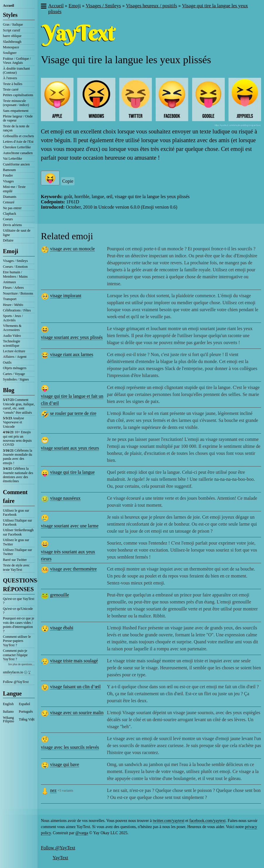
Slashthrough (12, 42)
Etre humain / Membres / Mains (15, 274)
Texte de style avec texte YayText (16, 567)
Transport (10, 299)
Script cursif (12, 30)
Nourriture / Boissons (18, 293)
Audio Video (12, 336)
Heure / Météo (13, 305)
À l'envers (10, 78)
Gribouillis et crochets (19, 136)
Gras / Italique (13, 24)
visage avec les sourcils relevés (70, 747)
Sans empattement (16, 111)
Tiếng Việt (27, 719)
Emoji (11, 251)
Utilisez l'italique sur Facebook (17, 522)
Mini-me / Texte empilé (14, 189)
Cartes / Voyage (14, 374)
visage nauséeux (65, 498)
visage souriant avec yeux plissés (72, 337)
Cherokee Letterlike (17, 147)
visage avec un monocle (72, 249)
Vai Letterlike (13, 159)
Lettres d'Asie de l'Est (18, 142)
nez (53, 790)
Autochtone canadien (18, 153)
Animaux (9, 282)
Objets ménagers (15, 368)
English (8, 704)
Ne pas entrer (12, 208)
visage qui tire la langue (72, 472)
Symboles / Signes (16, 379)
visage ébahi (62, 628)
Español (25, 704)
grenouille (59, 595)
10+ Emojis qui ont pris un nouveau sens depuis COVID (17, 438)
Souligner (10, 53)
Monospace (11, 47)
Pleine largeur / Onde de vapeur (18, 118)
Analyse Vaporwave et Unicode (13, 422)
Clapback (9, 214)
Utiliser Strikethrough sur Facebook (18, 532)
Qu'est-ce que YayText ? (19, 601)
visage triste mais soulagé (74, 661)
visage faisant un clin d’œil (75, 687)
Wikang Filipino (8, 719)
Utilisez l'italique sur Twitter (17, 552)
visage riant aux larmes (72, 354)
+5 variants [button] (65, 790)
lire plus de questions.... (21, 664)
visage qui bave (65, 764)
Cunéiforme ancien (16, 164)
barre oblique (12, 36)
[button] (43, 7)
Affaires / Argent (15, 357)
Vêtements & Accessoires (12, 328)
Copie (68, 181)
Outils (7, 362)
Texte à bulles (13, 84)
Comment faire (15, 496)
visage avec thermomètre (73, 569)
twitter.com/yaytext (169, 821)
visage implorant (66, 296)
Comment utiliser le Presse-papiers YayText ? (17, 641)
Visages (8, 181)
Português (26, 712)
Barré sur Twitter (15, 560)
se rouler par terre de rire (73, 413)
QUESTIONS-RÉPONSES (19, 585)
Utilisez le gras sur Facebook (16, 513)
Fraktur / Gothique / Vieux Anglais (17, 61)
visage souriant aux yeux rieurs (70, 448)
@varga (82, 833)
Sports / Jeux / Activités (13, 318)
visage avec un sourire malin (77, 713)
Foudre (8, 175)
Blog (9, 390)
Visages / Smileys (15, 261)
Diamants (10, 197)
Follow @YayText (16, 682)
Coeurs (8, 219)
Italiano (8, 712)
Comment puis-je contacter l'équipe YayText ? (15, 655)
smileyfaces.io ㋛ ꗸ (17, 672)
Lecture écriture (14, 351)
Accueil (8, 6)
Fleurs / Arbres (13, 288)
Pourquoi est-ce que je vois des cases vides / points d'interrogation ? (19, 625)
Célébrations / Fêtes (17, 310)
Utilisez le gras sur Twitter (16, 542)
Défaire (8, 240)
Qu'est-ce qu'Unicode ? (18, 611)
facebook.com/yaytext (207, 821)
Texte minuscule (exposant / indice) (16, 103)
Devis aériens (12, 225)
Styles (10, 15)
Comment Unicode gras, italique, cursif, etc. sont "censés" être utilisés (19, 406)
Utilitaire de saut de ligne (17, 233)
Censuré (9, 202)
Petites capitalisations (18, 95)
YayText (60, 858)
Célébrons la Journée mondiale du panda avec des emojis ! (18, 457)
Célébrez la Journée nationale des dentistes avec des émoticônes (18, 475)
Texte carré (11, 89)
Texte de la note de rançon (16, 128)
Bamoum (9, 170)
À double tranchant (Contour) (16, 71)
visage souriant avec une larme (70, 526)
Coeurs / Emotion (15, 267)
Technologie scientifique (12, 343)
